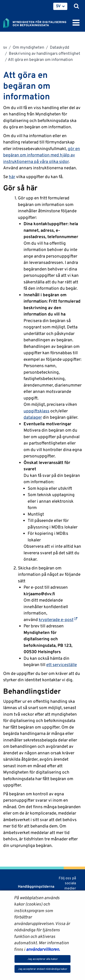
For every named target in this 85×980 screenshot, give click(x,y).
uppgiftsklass (36, 411)
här (12, 177)
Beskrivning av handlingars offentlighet (44, 53)
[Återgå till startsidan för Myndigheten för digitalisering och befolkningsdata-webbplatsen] (38, 22)
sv (5, 47)
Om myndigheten (28, 47)
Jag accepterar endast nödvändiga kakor (43, 969)
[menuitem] (60, 6)
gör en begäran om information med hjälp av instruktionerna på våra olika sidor (42, 155)
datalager (33, 417)
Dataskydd (59, 47)
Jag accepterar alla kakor (43, 959)
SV (58, 6)
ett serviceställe (62, 664)
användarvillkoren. (43, 949)
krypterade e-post (58, 619)
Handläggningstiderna (36, 886)
